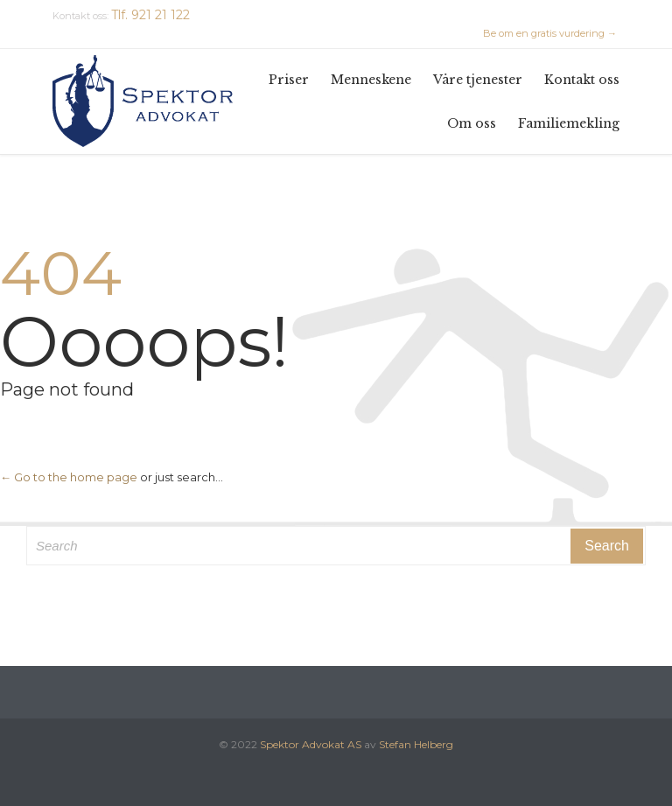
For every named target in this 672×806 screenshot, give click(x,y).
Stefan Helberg (416, 744)
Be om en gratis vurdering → (550, 33)
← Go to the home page (69, 477)
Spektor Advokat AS (311, 744)
